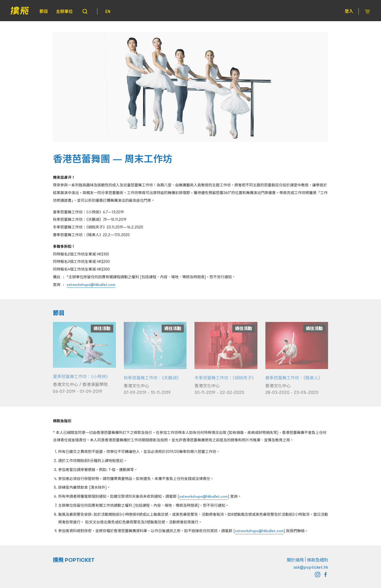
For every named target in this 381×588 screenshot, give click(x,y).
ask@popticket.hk (311, 567)
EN (108, 11)
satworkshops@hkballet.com (91, 285)
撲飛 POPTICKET (74, 560)
